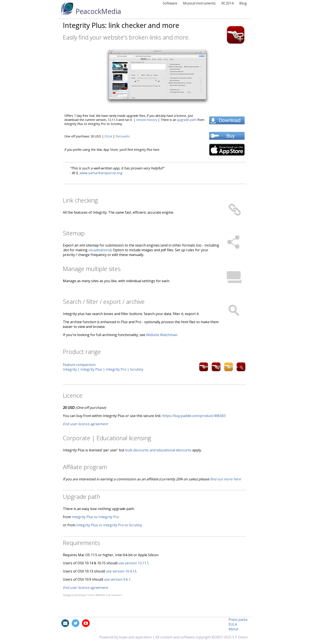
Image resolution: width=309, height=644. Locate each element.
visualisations (99, 250)
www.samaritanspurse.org (101, 173)
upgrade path (187, 120)
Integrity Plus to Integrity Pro (95, 517)
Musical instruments (199, 3)
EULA (108, 136)
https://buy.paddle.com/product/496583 (194, 416)
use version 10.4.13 (121, 571)
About (233, 629)
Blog (243, 3)
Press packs (238, 620)
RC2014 (227, 3)
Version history (147, 120)
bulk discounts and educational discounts (158, 450)
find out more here (225, 479)
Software (170, 3)
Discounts (123, 136)
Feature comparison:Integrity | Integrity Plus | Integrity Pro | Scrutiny (108, 367)
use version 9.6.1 (117, 579)
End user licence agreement (85, 424)
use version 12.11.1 (133, 563)
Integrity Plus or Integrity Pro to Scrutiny (109, 525)
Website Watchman (162, 335)
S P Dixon (240, 637)
